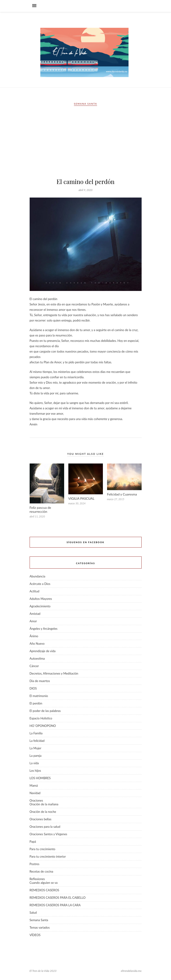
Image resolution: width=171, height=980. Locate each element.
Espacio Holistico (41, 718)
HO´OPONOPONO (43, 726)
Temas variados (40, 927)
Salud (33, 913)
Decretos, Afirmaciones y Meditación (54, 673)
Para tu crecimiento (42, 849)
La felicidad (37, 741)
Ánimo (34, 636)
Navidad (35, 793)
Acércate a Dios (40, 584)
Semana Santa (86, 104)
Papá (33, 842)
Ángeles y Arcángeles (44, 629)
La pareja (36, 756)
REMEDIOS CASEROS (44, 890)
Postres (35, 864)
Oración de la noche (43, 812)
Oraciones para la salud (45, 827)
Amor (33, 621)
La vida (34, 763)
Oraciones (36, 800)
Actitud (35, 591)
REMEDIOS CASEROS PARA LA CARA (55, 905)
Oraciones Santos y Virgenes (48, 834)
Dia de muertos (40, 681)
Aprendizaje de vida (43, 651)
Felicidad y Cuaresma (122, 494)
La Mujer (35, 748)
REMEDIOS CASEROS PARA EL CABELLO (58, 898)
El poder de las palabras (45, 711)
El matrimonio (39, 696)
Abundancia (37, 576)
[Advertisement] (86, 144)
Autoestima (37, 658)
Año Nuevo (37, 644)
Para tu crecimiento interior (48, 856)
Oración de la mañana (44, 804)
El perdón (36, 703)
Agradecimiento (40, 606)
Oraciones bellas (41, 819)
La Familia (36, 733)
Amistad (35, 614)
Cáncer (34, 666)
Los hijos (35, 771)
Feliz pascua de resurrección (40, 509)
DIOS (33, 688)
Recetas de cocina (42, 871)
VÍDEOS (35, 935)
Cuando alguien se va (44, 883)
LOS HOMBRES (40, 778)
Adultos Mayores (41, 599)
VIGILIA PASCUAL (81, 498)
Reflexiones (37, 879)
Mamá (34, 785)
